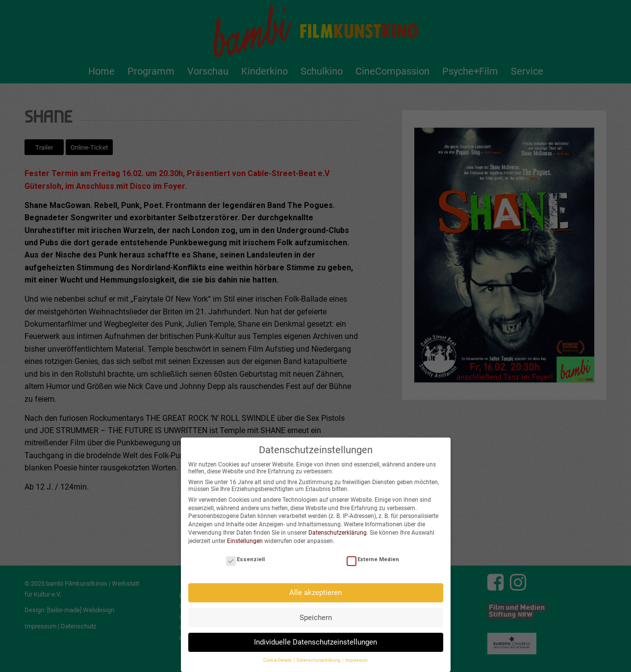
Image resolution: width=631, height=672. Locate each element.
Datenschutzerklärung (338, 530)
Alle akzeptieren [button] (315, 590)
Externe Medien (373, 557)
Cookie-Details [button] (278, 658)
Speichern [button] (316, 615)
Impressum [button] (356, 658)
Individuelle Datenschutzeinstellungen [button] (315, 640)
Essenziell (245, 557)
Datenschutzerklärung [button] (319, 658)
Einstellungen (245, 539)
